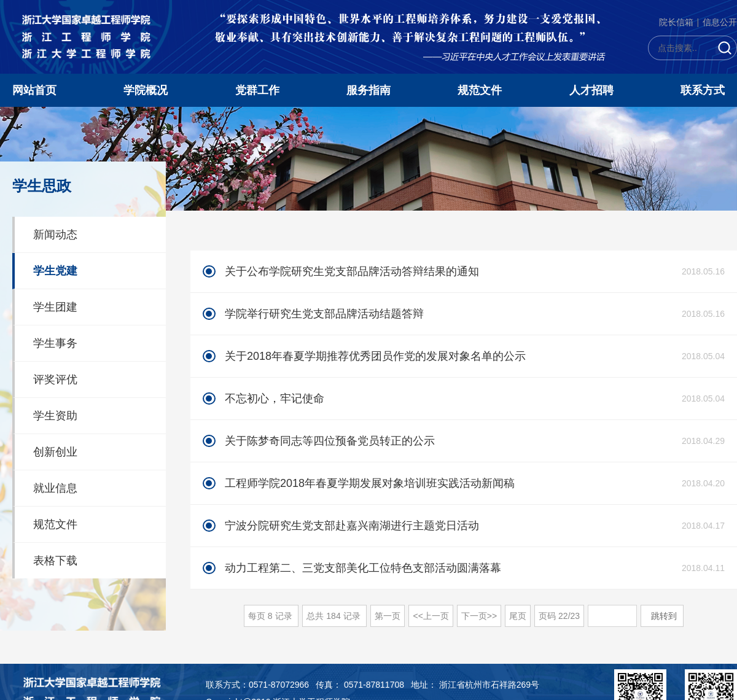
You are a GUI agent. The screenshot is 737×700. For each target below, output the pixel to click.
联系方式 (703, 90)
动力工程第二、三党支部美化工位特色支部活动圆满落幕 (363, 568)
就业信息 (55, 488)
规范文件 (480, 90)
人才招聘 (591, 90)
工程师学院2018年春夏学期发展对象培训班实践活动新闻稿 (370, 483)
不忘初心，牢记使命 (275, 399)
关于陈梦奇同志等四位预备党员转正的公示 (330, 441)
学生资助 (55, 416)
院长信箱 (676, 22)
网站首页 (34, 90)
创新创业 (55, 452)
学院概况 (146, 90)
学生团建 (55, 307)
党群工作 (257, 90)
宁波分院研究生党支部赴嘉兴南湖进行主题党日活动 (352, 526)
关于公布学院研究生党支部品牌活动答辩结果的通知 (352, 271)
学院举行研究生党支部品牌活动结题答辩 (324, 314)
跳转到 (665, 616)
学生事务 (55, 343)
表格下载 (55, 561)
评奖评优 (55, 379)
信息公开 (720, 22)
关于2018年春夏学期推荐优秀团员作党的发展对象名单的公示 (375, 356)
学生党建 (55, 271)
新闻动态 (55, 235)
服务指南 (368, 90)
